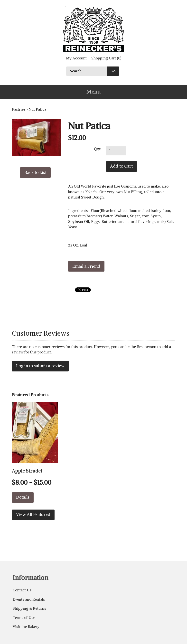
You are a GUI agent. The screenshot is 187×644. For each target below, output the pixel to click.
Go (113, 71)
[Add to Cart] (122, 166)
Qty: (97, 149)
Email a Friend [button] (86, 266)
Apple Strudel (27, 471)
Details (23, 497)
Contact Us (22, 590)
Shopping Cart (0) (106, 58)
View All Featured (33, 514)
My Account (76, 58)
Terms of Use (24, 618)
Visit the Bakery (26, 627)
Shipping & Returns (29, 608)
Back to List (35, 172)
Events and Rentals (29, 599)
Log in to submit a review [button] (40, 366)
